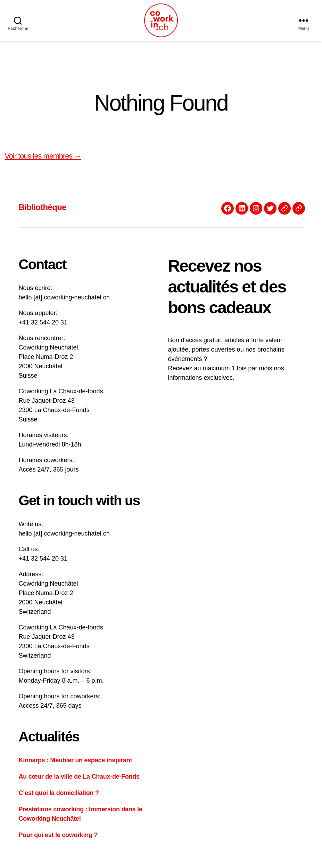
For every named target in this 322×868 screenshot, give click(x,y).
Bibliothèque (43, 207)
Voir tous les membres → (43, 156)
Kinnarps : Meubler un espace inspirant (76, 760)
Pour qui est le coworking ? (58, 835)
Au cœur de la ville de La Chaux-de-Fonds (79, 777)
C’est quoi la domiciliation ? (59, 793)
